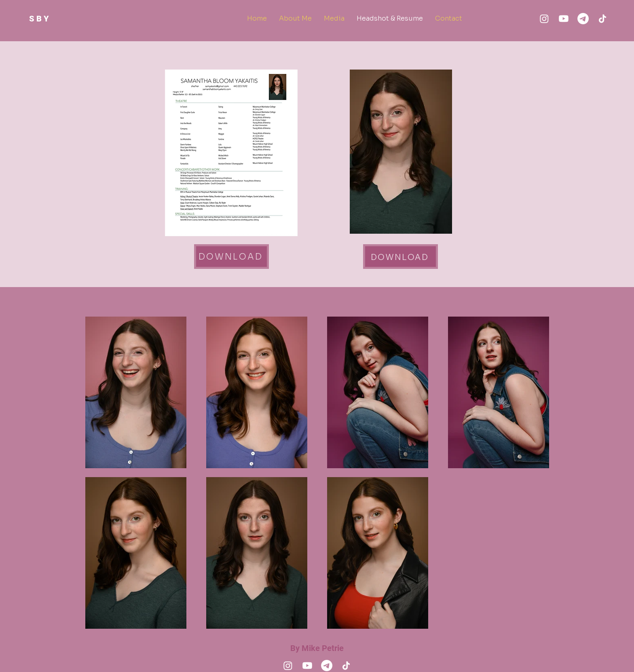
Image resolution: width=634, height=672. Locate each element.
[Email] (583, 19)
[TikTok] (602, 19)
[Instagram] (544, 19)
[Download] (231, 257)
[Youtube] (564, 19)
